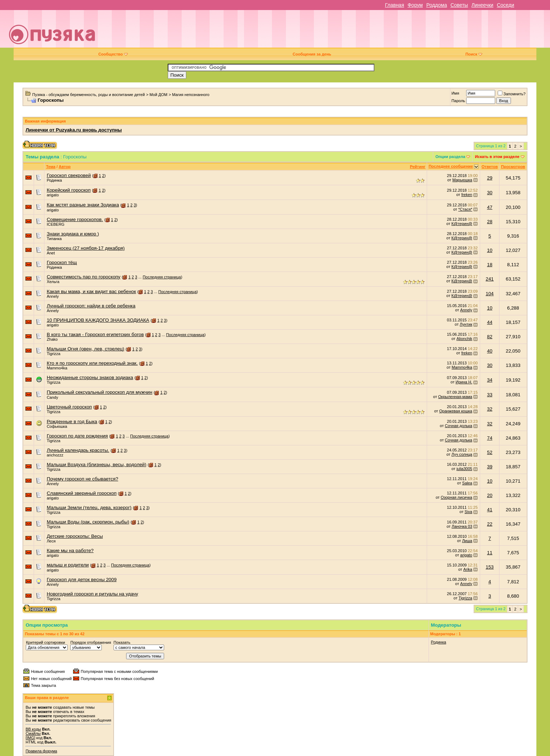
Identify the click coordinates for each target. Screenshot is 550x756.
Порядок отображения (90, 642)
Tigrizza (53, 354)
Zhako (52, 339)
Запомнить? (512, 94)
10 (490, 250)
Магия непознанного (191, 95)
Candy (52, 397)
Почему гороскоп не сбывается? (82, 479)
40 (490, 351)
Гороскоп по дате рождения (77, 436)
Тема (51, 167)
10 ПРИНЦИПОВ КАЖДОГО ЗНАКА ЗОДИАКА (98, 320)
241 (490, 279)
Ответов (490, 167)
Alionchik (464, 339)
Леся (51, 541)
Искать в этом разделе (497, 157)
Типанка (54, 239)
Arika (468, 569)
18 (490, 265)
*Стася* (465, 209)
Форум (415, 5)
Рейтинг (418, 167)
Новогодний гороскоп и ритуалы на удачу (92, 594)
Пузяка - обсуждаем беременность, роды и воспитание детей (89, 95)
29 (490, 178)
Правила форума (41, 751)
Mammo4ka (57, 368)
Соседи (506, 5)
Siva (468, 512)
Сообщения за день (312, 54)
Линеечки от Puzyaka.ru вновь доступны (74, 130)
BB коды (33, 729)
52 (490, 452)
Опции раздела (450, 157)
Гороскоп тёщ (62, 262)
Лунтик (466, 324)
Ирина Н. (464, 382)
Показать (122, 642)
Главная (394, 5)
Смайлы (33, 733)
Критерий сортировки (45, 642)
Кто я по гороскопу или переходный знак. (92, 363)
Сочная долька (459, 426)
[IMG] (30, 738)
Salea (467, 483)
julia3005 (464, 469)
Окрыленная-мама (455, 397)
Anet (51, 253)
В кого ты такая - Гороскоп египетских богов (95, 334)
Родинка (54, 180)
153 (490, 567)
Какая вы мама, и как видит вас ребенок (91, 291)
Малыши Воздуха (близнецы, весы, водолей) (96, 465)
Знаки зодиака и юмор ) (73, 234)
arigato (53, 195)
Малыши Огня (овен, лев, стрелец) (85, 349)
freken (467, 195)
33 (490, 395)
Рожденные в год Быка (72, 422)
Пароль (458, 101)
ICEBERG (56, 224)
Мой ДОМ (158, 95)
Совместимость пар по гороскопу (83, 277)
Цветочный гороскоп (69, 407)
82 (490, 337)
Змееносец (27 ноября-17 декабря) (86, 248)
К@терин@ (462, 224)
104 (490, 294)
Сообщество (113, 54)
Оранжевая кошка (456, 411)
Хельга (53, 282)
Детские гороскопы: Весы (75, 536)
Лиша (467, 541)
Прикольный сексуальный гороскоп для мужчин (99, 392)
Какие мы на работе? (70, 551)
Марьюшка (462, 180)
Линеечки (482, 5)
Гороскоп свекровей (69, 175)
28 (490, 222)
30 (490, 193)
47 (490, 207)
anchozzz (55, 455)
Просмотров (513, 167)
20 (490, 495)
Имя (455, 93)
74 (490, 438)
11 (490, 553)
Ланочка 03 (462, 526)
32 (490, 409)
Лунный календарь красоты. (78, 450)
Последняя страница (162, 277)
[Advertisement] (325, 32)
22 (490, 524)
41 (490, 510)
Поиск (474, 54)
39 (490, 467)
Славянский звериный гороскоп (82, 493)
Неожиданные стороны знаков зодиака (90, 377)
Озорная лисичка (456, 497)
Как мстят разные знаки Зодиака (83, 205)
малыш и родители (68, 565)
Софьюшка (57, 426)
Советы (459, 5)
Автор (65, 167)
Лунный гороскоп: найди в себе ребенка (91, 306)
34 (490, 380)
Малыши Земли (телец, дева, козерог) (89, 508)
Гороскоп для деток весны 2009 (82, 580)
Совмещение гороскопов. (75, 219)
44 (490, 322)
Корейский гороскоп (69, 190)
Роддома (437, 5)
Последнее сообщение (451, 166)
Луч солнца (462, 454)
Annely (53, 296)
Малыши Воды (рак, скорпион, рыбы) (88, 522)
